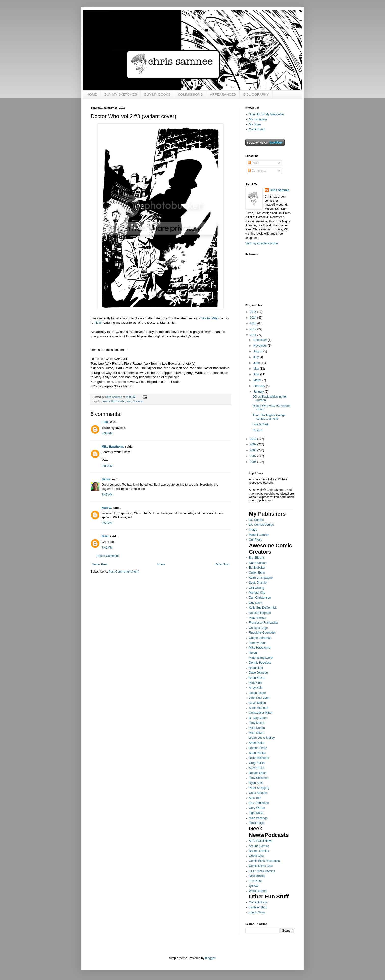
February (260, 386)
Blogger (210, 958)
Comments (257, 171)
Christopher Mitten (261, 713)
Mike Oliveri (257, 733)
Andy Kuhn (256, 688)
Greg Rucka (257, 763)
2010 (254, 439)
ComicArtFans (258, 902)
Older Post (222, 564)
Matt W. (107, 508)
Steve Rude (257, 768)
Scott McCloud (259, 708)
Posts (254, 163)
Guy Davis (256, 603)
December (261, 340)
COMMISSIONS (190, 94)
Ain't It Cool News (261, 841)
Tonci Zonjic (257, 823)
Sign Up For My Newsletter (267, 114)
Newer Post (99, 564)
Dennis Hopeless (260, 663)
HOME (92, 94)
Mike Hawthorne (113, 447)
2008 (254, 450)
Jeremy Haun (258, 643)
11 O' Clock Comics (262, 871)
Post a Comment (108, 556)
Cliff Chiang (257, 588)
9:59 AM (107, 523)
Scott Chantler (258, 583)
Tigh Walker (257, 813)
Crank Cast (256, 856)
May (257, 369)
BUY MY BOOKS (158, 94)
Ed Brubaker (257, 568)
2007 (254, 456)
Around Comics (259, 846)
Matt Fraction (258, 618)
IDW (98, 323)
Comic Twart (257, 129)
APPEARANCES (223, 94)
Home (161, 564)
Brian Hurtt (256, 668)
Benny (106, 479)
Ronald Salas (258, 773)
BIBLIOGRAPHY (256, 94)
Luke (105, 422)
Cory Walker (257, 808)
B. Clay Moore (258, 718)
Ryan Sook (256, 783)
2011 (254, 335)
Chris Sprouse (258, 793)
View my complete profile (262, 243)
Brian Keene (257, 678)
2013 (254, 323)
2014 (254, 318)
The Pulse (256, 881)
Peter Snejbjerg (259, 788)
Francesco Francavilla (263, 623)
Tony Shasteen (259, 778)
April (257, 374)
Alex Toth (255, 798)
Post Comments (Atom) (124, 572)
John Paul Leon (259, 698)
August (258, 351)
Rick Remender (259, 758)
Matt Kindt (256, 683)
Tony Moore (257, 723)
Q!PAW (254, 886)
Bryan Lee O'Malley (262, 738)
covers (106, 401)
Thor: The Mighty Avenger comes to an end (270, 417)
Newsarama (257, 876)
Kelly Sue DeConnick (263, 608)
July (256, 357)
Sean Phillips (257, 753)
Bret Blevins (257, 558)
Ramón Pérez (258, 748)
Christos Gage (258, 628)
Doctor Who (210, 318)
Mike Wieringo (258, 818)
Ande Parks (257, 743)
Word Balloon (258, 891)
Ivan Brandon (258, 563)
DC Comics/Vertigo (261, 525)
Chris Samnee (279, 190)
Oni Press (255, 540)
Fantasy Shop (258, 907)
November (261, 346)
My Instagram (258, 119)
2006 (254, 462)
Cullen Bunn (257, 573)
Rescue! (258, 430)
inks (129, 401)
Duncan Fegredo (260, 613)
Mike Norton (257, 728)
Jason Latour (257, 693)
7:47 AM (107, 495)
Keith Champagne (261, 578)
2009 (254, 444)
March (258, 380)
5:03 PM (107, 466)
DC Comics (256, 520)
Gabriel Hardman (260, 638)
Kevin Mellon (257, 703)
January (259, 392)
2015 (254, 312)
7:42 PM (107, 548)
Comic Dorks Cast (261, 866)
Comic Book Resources (264, 861)
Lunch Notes (257, 913)
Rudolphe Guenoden (263, 633)
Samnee (138, 401)
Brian (105, 536)
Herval (253, 653)
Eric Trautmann (259, 803)
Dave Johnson (258, 673)
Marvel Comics (259, 535)
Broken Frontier (259, 851)
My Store (255, 124)
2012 (254, 329)
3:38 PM (107, 433)
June (257, 363)
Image (253, 530)
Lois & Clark (261, 424)
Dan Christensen (260, 598)
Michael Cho (257, 593)
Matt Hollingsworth (261, 658)
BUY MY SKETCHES (121, 94)
